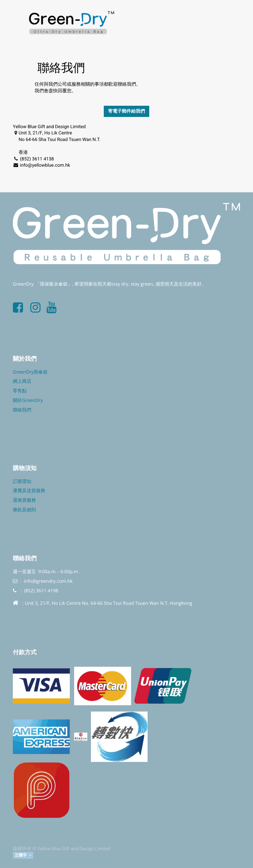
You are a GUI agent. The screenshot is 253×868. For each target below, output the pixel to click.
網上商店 (22, 381)
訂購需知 (22, 481)
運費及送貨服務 (29, 491)
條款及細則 (24, 510)
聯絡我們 (22, 410)
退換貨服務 (24, 500)
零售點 (20, 391)
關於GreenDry (28, 400)
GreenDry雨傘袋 (30, 372)
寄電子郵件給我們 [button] (126, 111)
